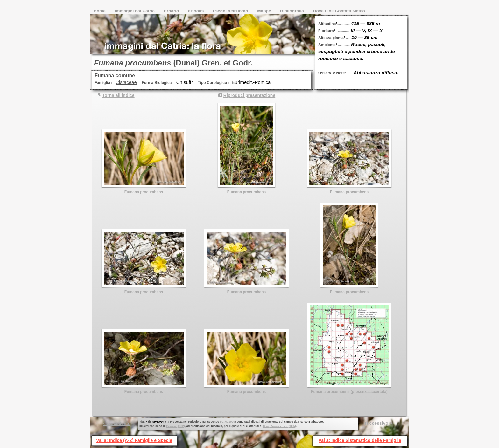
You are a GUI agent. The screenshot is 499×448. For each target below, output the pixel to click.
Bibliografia (293, 11)
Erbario (172, 11)
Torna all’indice (118, 95)
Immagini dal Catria (135, 11)
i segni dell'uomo (231, 11)
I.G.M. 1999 (227, 422)
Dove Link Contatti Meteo (339, 11)
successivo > (378, 423)
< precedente (117, 424)
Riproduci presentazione (249, 95)
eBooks (197, 11)
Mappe (265, 11)
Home (100, 11)
